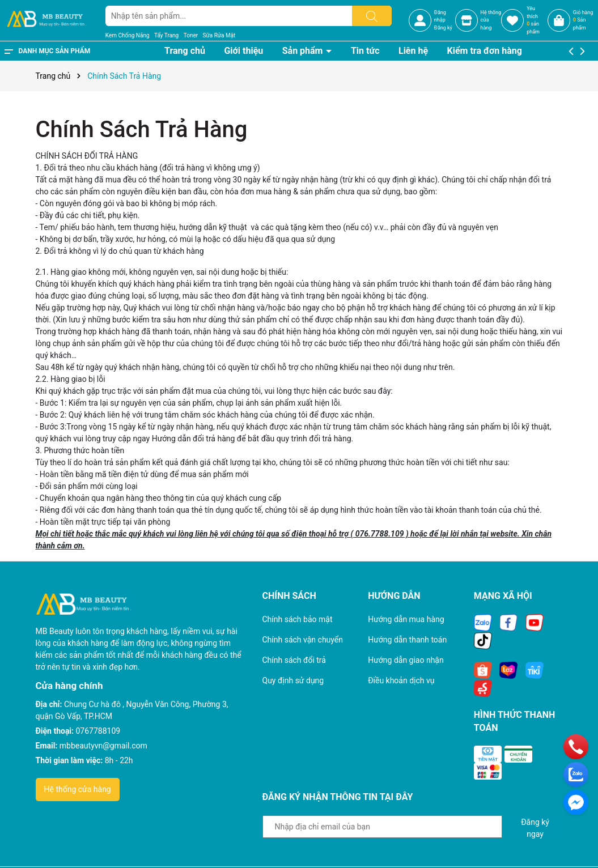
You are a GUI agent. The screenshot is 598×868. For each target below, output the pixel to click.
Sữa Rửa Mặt (219, 35)
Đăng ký (443, 28)
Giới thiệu (243, 51)
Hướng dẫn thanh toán (407, 640)
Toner (191, 35)
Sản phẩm (304, 51)
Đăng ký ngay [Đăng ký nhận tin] (535, 828)
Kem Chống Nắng (128, 35)
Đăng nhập (440, 16)
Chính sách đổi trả (294, 660)
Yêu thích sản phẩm (533, 20)
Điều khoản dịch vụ (401, 680)
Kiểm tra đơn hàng (485, 51)
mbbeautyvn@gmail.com (103, 746)
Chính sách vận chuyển (303, 640)
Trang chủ (185, 51)
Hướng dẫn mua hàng (406, 619)
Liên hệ (413, 51)
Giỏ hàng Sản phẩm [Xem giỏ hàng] (583, 20)
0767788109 (98, 731)
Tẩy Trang (166, 35)
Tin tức (365, 51)
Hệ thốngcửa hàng (491, 20)
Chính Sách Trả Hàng (142, 129)
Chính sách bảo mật (298, 619)
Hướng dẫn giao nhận (406, 660)
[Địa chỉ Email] (382, 827)
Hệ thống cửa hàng (78, 789)
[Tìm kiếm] (372, 16)
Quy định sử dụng (293, 680)
